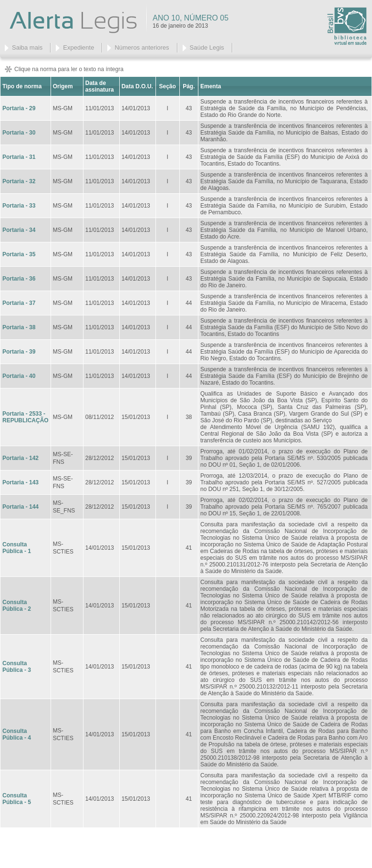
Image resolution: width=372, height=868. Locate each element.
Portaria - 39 (19, 352)
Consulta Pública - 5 (17, 799)
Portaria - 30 (19, 133)
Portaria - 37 (19, 303)
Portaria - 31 (19, 157)
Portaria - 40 (19, 376)
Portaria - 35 (19, 254)
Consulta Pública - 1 (17, 548)
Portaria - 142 (21, 458)
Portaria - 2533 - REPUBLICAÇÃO (26, 417)
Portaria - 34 (19, 230)
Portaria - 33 (19, 206)
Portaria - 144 (21, 507)
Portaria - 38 (19, 327)
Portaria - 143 (21, 482)
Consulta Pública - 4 (17, 734)
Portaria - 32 (19, 181)
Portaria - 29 (19, 108)
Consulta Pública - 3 (17, 667)
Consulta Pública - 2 (17, 606)
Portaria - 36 (19, 279)
